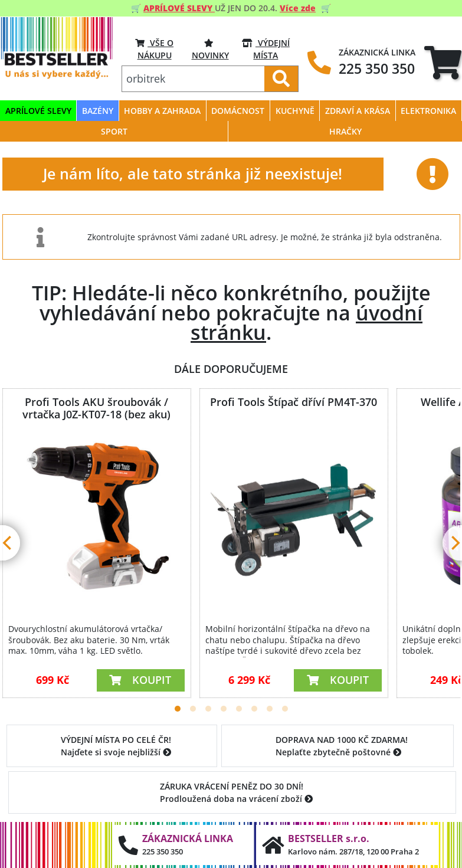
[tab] (443, 63)
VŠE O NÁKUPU (154, 49)
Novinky (210, 49)
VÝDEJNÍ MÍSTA (266, 49)
